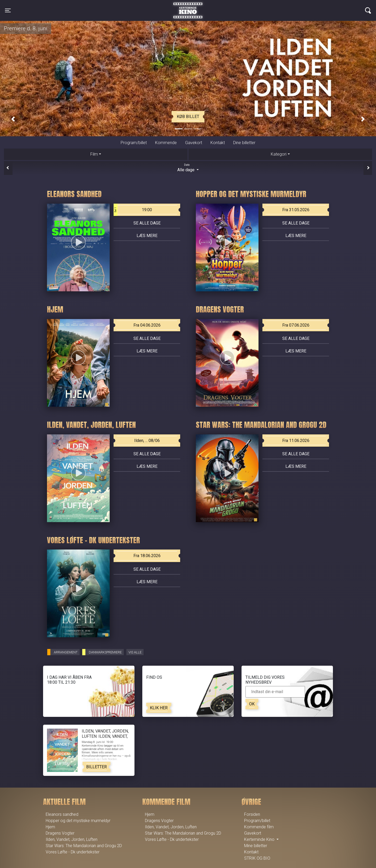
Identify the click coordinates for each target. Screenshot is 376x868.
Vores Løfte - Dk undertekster (73, 852)
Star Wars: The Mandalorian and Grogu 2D (84, 846)
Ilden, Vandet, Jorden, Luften (72, 839)
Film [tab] (94, 154)
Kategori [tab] (279, 154)
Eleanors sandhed (62, 814)
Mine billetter (256, 846)
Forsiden (252, 814)
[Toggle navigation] (8, 10)
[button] (13, 119)
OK (252, 704)
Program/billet (134, 143)
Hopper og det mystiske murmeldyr (78, 821)
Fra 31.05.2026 (296, 210)
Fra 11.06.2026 (296, 441)
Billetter (96, 767)
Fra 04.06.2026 (147, 325)
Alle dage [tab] (188, 168)
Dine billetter (244, 143)
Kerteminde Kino (188, 7)
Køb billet (188, 117)
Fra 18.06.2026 (147, 556)
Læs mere (147, 236)
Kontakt (218, 143)
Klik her (159, 708)
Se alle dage (147, 223)
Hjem (50, 827)
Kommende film (259, 827)
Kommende (166, 143)
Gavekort (194, 143)
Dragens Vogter (60, 833)
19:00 (133, 210)
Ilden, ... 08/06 (147, 441)
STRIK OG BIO (257, 858)
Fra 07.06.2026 (296, 325)
